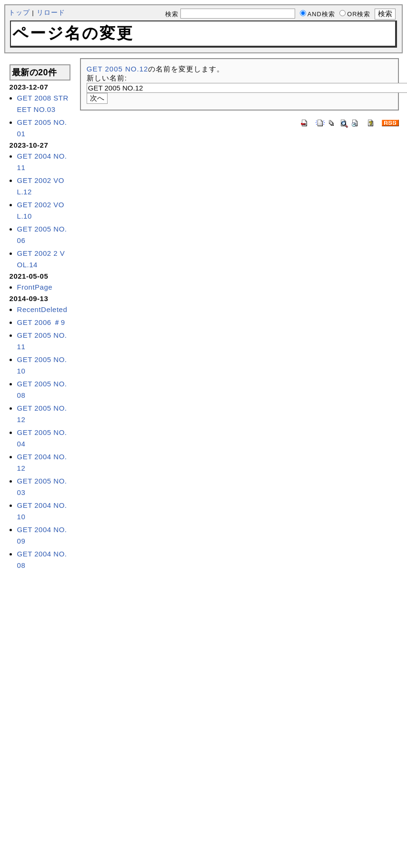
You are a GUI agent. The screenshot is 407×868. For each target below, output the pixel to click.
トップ (19, 13)
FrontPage (35, 287)
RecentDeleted (42, 309)
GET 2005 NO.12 (118, 69)
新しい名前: (107, 78)
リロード (51, 13)
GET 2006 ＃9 (41, 322)
